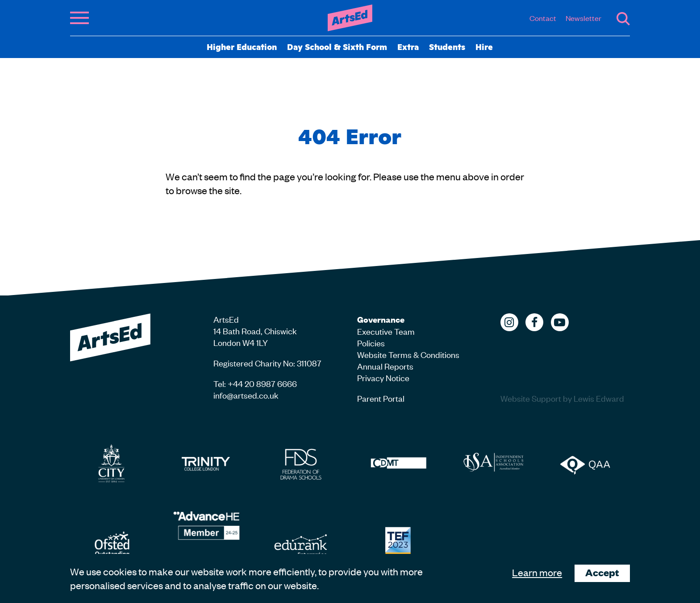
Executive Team (386, 331)
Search (623, 19)
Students (447, 46)
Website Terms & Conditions (408, 354)
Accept (602, 572)
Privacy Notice (383, 377)
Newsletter (583, 18)
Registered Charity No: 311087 (267, 363)
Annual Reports (385, 366)
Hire (484, 46)
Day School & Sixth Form (337, 46)
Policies (371, 343)
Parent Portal (381, 398)
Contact (543, 18)
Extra (408, 46)
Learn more (537, 572)
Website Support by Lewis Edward (562, 398)
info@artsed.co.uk (246, 395)
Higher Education (242, 46)
